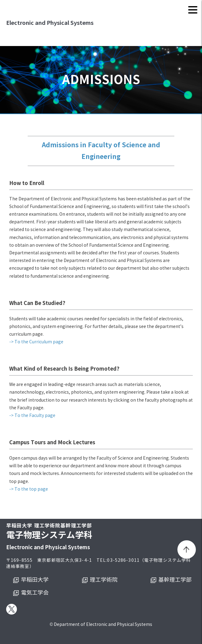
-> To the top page (29, 489)
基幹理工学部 (175, 580)
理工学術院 (104, 580)
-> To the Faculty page (32, 416)
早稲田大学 (35, 580)
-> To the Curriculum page (36, 342)
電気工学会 (35, 593)
